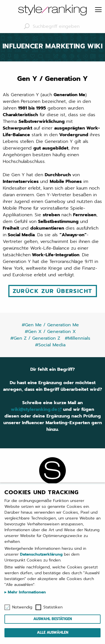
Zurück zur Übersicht (53, 291)
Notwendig (22, 607)
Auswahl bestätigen (53, 619)
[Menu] (98, 10)
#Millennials (77, 338)
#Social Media (50, 345)
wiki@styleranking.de (34, 409)
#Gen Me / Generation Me (50, 325)
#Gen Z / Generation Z (35, 338)
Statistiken (53, 607)
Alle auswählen (53, 632)
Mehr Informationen (26, 592)
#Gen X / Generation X (50, 332)
